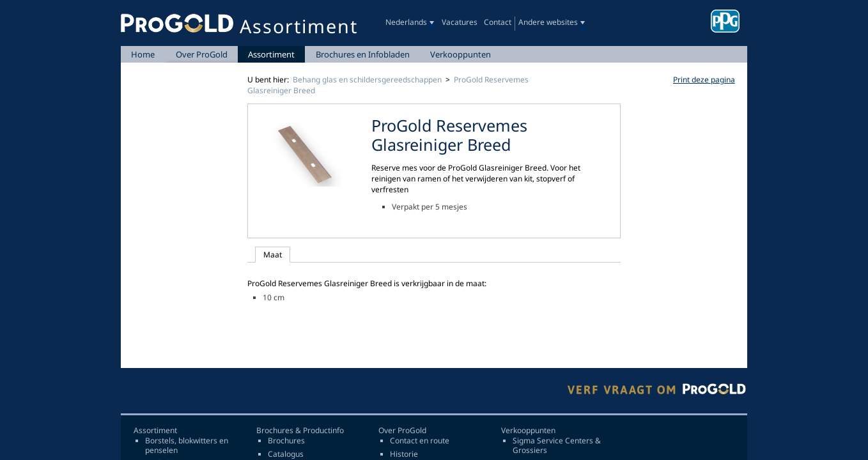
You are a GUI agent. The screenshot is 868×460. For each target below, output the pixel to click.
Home (143, 54)
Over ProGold (202, 54)
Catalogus (286, 454)
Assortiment (271, 54)
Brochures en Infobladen (363, 54)
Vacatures (460, 22)
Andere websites (548, 22)
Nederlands (406, 22)
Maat (273, 255)
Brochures (286, 441)
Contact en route (420, 441)
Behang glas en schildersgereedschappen (367, 80)
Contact (498, 22)
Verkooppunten (461, 54)
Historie (404, 454)
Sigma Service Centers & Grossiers (557, 446)
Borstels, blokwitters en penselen (187, 446)
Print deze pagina (704, 80)
